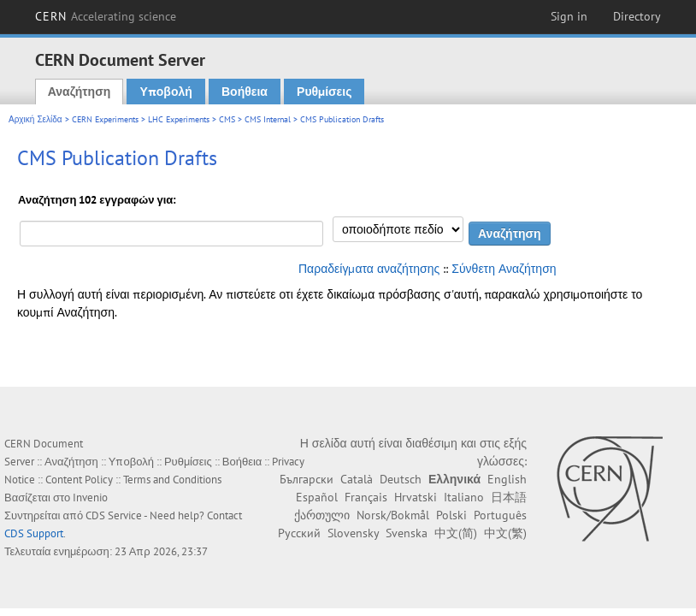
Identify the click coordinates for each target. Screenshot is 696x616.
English (507, 479)
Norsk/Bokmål (393, 515)
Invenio (90, 498)
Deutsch (401, 479)
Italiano (464, 497)
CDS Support (34, 533)
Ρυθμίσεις (324, 92)
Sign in (569, 16)
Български (307, 479)
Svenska (407, 533)
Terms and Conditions (172, 480)
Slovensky (353, 533)
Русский (299, 533)
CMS (227, 119)
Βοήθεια (245, 92)
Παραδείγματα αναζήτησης (369, 269)
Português (500, 515)
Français (366, 497)
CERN (106, 16)
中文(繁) (505, 533)
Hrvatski (416, 497)
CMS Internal (268, 119)
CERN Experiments (105, 119)
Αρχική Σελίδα (35, 119)
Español (317, 497)
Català (357, 479)
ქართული (322, 515)
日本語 (509, 497)
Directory (637, 16)
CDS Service (114, 515)
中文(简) (456, 533)
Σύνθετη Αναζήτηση (504, 269)
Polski (451, 515)
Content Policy (79, 480)
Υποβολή (165, 92)
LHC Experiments (179, 119)
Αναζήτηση (80, 92)
